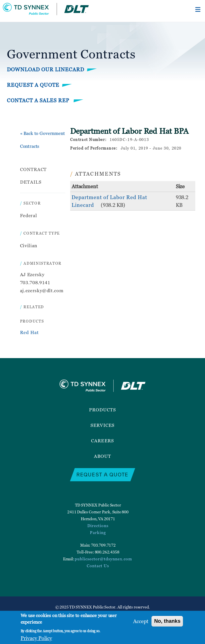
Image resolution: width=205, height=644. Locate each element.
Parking (98, 532)
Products (103, 410)
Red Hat (29, 332)
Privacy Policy (36, 638)
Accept (141, 621)
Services (103, 425)
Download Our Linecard (46, 69)
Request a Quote (33, 85)
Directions (98, 526)
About (102, 456)
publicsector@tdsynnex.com (103, 559)
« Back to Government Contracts (43, 140)
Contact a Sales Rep (39, 100)
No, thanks (167, 621)
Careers (102, 441)
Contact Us (98, 566)
